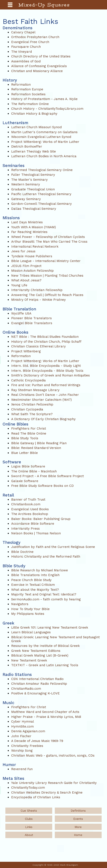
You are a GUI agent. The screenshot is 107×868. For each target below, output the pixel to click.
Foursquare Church (26, 47)
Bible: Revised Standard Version (36, 448)
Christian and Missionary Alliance (37, 71)
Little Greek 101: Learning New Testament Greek (50, 627)
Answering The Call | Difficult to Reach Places (47, 295)
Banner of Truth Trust (28, 500)
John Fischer (21, 736)
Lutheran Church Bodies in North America (44, 156)
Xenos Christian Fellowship (32, 404)
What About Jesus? (26, 280)
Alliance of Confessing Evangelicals (39, 66)
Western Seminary (26, 184)
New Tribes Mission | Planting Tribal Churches (47, 276)
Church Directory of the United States (41, 56)
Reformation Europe (27, 89)
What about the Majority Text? (35, 590)
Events (78, 819)
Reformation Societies (28, 94)
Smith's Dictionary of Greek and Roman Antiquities (50, 375)
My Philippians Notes (28, 614)
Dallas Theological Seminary (34, 209)
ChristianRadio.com (26, 689)
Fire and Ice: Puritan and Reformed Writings (46, 385)
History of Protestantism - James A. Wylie (44, 99)
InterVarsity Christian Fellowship (37, 290)
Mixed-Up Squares (44, 5)
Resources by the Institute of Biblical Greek (45, 646)
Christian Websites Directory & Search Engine (47, 792)
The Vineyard (21, 52)
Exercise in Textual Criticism (33, 585)
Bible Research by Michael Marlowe (40, 570)
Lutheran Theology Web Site (34, 151)
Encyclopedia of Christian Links (36, 797)
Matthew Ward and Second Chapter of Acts (45, 712)
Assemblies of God (26, 61)
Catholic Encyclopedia (28, 380)
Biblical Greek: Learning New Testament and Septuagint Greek (55, 639)
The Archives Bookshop (30, 514)
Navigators (20, 604)
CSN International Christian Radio (37, 679)
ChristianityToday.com (28, 788)
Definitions (78, 811)
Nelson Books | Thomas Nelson (36, 533)
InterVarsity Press (25, 529)
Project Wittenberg (26, 351)
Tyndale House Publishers (32, 256)
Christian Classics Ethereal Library (38, 346)
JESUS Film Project (26, 266)
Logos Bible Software (28, 466)
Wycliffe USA (21, 313)
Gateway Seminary (26, 199)
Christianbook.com (26, 504)
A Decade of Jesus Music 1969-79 (37, 741)
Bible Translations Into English (35, 575)
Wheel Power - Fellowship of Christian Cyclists (48, 237)
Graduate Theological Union (33, 189)
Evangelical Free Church (30, 42)
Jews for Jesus (23, 251)
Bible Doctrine (22, 552)
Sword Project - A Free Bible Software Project (47, 476)
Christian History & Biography (34, 114)
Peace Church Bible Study (31, 580)
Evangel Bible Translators (32, 323)
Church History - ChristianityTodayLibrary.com (47, 109)
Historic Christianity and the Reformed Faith (46, 557)
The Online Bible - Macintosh (34, 471)
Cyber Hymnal (23, 722)
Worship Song (22, 751)
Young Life (19, 285)
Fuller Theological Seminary (33, 175)
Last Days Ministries (27, 222)
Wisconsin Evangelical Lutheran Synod (41, 137)
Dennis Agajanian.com (28, 731)
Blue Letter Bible (24, 453)
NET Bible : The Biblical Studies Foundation (45, 337)
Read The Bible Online (29, 433)
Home (78, 835)
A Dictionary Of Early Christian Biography (43, 419)
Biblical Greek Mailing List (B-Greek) (40, 655)
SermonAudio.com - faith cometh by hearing (46, 599)
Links (29, 827)
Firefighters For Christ (29, 429)
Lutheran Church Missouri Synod (36, 127)
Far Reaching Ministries (29, 232)
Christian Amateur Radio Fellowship (39, 684)
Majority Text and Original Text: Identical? (44, 594)
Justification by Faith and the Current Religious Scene (53, 547)
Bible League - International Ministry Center (46, 261)
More (78, 827)
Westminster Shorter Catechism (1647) (41, 400)
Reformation (21, 85)
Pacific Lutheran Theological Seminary (41, 194)
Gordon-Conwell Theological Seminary (41, 204)
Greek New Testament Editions (36, 651)
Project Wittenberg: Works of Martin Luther (45, 142)
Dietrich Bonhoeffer (27, 146)
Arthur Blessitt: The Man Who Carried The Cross (49, 242)
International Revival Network (35, 247)
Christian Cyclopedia (27, 409)
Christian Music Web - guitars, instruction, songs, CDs (53, 755)
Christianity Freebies (27, 746)
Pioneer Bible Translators (31, 318)
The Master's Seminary (29, 180)
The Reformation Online (30, 104)
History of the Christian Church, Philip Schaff (46, 342)
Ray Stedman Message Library (35, 390)
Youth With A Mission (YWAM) (34, 227)
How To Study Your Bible (30, 609)
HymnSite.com (22, 726)
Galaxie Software (25, 481)
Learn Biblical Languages (31, 632)
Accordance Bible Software (33, 524)
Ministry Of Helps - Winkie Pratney (38, 300)
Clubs (29, 819)
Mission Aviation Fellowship (32, 271)
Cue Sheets (29, 811)
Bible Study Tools (25, 438)
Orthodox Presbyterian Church (35, 37)
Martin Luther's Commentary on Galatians (44, 132)
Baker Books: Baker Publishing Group (41, 519)
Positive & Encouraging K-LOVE (35, 693)
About (29, 835)
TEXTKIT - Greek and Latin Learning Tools (45, 665)
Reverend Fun (22, 769)
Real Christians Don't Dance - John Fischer (45, 395)
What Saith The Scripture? (32, 414)
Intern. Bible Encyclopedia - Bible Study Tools (47, 371)
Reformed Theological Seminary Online (42, 170)
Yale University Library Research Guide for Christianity (54, 783)
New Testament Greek (29, 660)
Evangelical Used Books (30, 509)
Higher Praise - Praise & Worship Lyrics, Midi (46, 717)
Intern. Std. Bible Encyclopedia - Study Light (46, 366)
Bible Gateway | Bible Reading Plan (39, 443)
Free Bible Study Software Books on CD (42, 486)
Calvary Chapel (23, 32)
